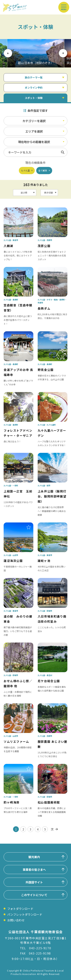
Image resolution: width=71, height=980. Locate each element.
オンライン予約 (34, 88)
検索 (63, 152)
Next (63, 53)
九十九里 (25, 170)
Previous (8, 53)
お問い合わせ (16, 920)
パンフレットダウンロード (25, 914)
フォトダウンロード (20, 909)
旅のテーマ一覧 (34, 77)
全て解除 (43, 170)
